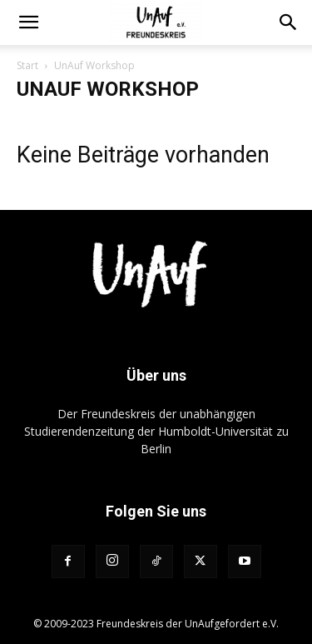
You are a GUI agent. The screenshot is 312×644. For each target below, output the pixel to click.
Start (27, 65)
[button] (28, 22)
